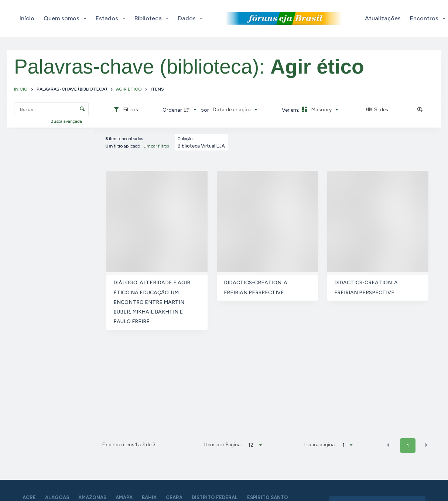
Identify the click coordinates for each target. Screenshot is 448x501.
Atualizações (383, 18)
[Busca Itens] (51, 109)
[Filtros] (126, 110)
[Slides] (377, 110)
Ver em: (291, 110)
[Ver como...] (421, 110)
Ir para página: (320, 444)
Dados (192, 18)
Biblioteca (153, 18)
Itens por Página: (223, 444)
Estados (112, 18)
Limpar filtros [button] (156, 146)
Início (27, 18)
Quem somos (66, 18)
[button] (388, 445)
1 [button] (408, 446)
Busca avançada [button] (67, 121)
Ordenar (172, 110)
